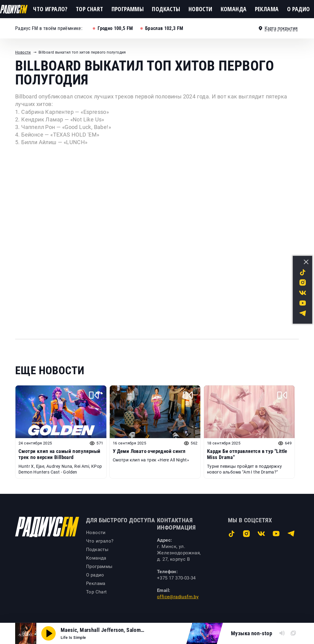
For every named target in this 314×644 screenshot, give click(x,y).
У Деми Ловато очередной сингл (149, 451)
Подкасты (166, 9)
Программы (128, 9)
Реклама (267, 9)
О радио (299, 9)
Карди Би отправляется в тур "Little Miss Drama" (247, 454)
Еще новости (50, 371)
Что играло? (50, 9)
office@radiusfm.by (178, 597)
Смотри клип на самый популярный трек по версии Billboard (59, 454)
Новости (200, 9)
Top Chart (90, 9)
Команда (234, 9)
